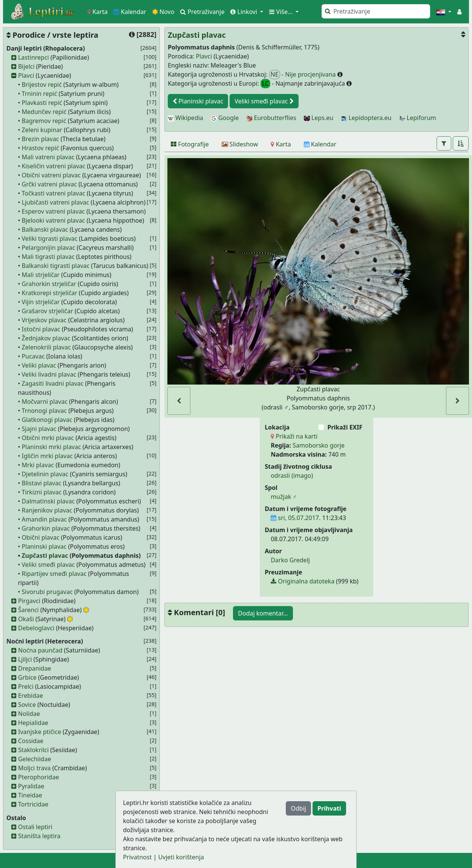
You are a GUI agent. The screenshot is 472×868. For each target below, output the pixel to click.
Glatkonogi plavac (47, 420)
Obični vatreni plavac (51, 175)
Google (225, 118)
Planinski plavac (44, 546)
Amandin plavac (44, 519)
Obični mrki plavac (48, 438)
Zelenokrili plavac (46, 347)
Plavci (26, 75)
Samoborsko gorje (319, 445)
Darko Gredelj (290, 560)
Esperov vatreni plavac (53, 211)
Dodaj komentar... (263, 613)
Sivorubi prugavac (47, 592)
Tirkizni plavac (42, 492)
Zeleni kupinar (42, 130)
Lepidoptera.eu (366, 118)
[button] (444, 12)
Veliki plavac (39, 365)
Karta (97, 12)
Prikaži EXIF (345, 427)
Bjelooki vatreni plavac (54, 220)
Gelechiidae (35, 759)
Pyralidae (31, 786)
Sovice (27, 705)
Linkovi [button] (244, 12)
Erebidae (31, 696)
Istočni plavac (41, 329)
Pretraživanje (202, 12)
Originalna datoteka (303, 581)
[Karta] (281, 144)
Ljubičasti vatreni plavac (56, 202)
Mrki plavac (38, 465)
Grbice (27, 677)
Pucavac (33, 356)
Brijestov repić (42, 85)
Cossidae (31, 741)
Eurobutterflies (271, 118)
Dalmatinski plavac (48, 501)
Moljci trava (34, 768)
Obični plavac (41, 537)
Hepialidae (33, 723)
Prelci (26, 686)
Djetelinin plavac (45, 474)
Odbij (298, 808)
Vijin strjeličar (41, 302)
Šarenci (28, 610)
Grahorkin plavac (46, 528)
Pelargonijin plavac (49, 248)
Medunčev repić (44, 112)
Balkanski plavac (45, 229)
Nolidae (29, 714)
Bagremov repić (44, 121)
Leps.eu (319, 118)
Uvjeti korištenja (181, 857)
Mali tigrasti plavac (48, 257)
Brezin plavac (41, 139)
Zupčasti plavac (45, 556)
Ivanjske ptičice (40, 732)
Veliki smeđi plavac (48, 565)
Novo (163, 12)
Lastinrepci (34, 57)
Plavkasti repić (42, 103)
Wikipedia (185, 118)
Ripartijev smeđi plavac (54, 574)
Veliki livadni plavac (49, 374)
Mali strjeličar (41, 275)
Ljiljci (25, 659)
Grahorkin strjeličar (49, 284)
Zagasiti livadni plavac (53, 383)
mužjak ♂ (284, 497)
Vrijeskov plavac (44, 320)
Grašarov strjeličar (48, 311)
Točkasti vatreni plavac (54, 193)
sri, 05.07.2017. (296, 518)
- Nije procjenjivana (303, 75)
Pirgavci (29, 601)
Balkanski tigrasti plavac (56, 266)
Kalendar (130, 12)
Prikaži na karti (294, 436)
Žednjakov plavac (46, 338)
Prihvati (329, 808)
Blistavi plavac (42, 483)
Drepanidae (35, 668)
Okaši (26, 619)
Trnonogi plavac (44, 411)
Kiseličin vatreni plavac (54, 166)
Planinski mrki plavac (51, 447)
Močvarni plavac (45, 402)
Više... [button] (282, 12)
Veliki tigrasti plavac (50, 239)
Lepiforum (418, 118)
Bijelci (26, 66)
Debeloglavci (36, 628)
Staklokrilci (33, 750)
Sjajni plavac (39, 429)
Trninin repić (40, 94)
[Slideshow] (240, 144)
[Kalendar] (320, 144)
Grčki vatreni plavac (50, 184)
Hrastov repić (41, 148)
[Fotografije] (190, 144)
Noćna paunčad (40, 650)
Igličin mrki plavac (48, 456)
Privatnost (137, 857)
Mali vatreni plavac (48, 157)
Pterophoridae (38, 777)
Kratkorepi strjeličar (50, 293)
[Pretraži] (376, 11)
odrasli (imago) (292, 476)
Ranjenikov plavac (47, 510)
